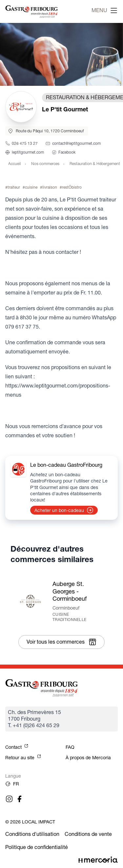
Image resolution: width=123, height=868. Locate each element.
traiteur (14, 187)
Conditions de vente (88, 834)
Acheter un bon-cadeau (64, 510)
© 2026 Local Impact (30, 822)
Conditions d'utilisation (32, 834)
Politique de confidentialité (37, 847)
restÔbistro (72, 187)
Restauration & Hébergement (95, 164)
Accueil (15, 164)
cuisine (31, 187)
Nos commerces (45, 164)
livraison (50, 187)
